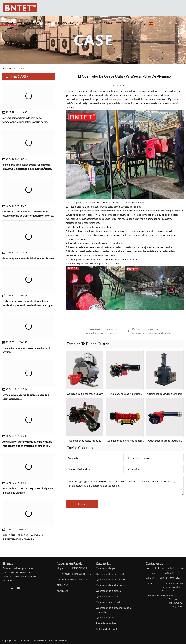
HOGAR (9, 23)
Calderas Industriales (108, 629)
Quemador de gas (106, 568)
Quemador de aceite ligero (110, 579)
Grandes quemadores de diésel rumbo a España (28, 258)
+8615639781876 (170, 578)
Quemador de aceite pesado (111, 585)
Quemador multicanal (108, 602)
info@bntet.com (177, 568)
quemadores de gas (133, 91)
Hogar (5, 68)
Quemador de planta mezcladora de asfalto (114, 610)
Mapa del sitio (80, 579)
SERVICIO (61, 23)
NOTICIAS (76, 23)
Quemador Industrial (108, 617)
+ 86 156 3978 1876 (168, 573)
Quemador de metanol (108, 596)
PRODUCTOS (43, 23)
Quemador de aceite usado (111, 574)
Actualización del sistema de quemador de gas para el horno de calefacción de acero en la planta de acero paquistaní (27, 446)
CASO (90, 23)
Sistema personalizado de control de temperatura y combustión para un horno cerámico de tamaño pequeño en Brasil (25, 122)
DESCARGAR (105, 23)
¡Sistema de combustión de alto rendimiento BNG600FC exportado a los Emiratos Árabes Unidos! (27, 169)
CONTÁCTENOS (126, 23)
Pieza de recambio (106, 623)
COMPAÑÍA (24, 23)
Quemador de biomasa (108, 591)
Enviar (82, 504)
